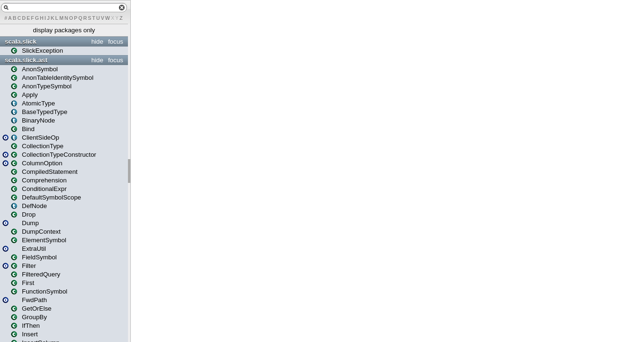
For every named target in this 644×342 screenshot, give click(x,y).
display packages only (64, 30)
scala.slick (21, 42)
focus (116, 42)
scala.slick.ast (26, 60)
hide (97, 42)
